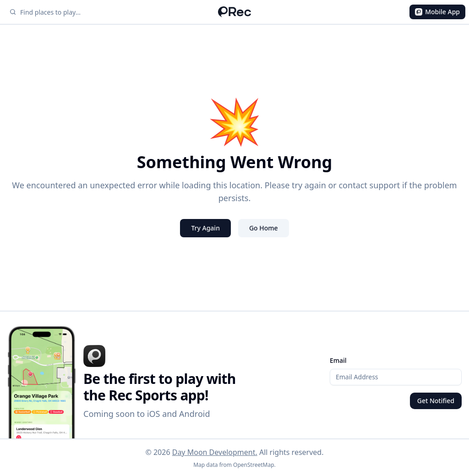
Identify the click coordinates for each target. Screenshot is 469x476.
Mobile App (437, 12)
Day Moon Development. (215, 452)
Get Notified (436, 401)
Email (338, 360)
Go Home (264, 228)
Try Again (205, 228)
